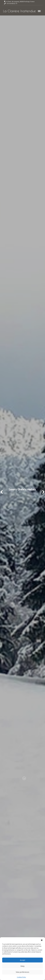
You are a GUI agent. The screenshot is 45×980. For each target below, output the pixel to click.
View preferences (22, 972)
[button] (42, 940)
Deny (22, 966)
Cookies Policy (21, 977)
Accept (23, 960)
